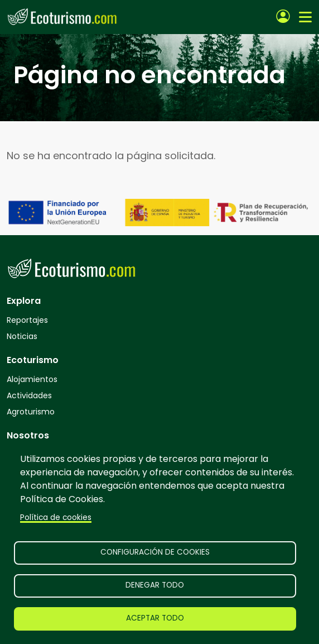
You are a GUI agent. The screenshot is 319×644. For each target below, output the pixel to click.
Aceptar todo (155, 618)
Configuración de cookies (155, 552)
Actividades (29, 395)
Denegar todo (155, 585)
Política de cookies (56, 517)
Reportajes (27, 320)
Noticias (22, 336)
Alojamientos (32, 379)
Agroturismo (31, 412)
